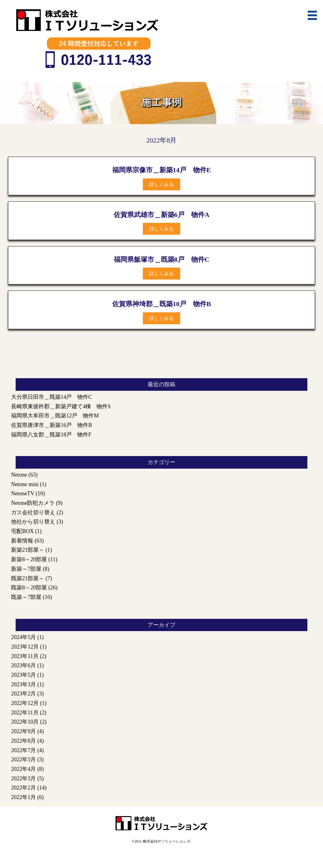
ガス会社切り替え (33, 512)
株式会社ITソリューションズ (167, 841)
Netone (19, 475)
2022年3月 (23, 779)
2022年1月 (23, 797)
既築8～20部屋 (29, 588)
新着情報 (22, 541)
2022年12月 (25, 703)
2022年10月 (25, 722)
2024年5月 (23, 637)
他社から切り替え (33, 522)
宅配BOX (22, 531)
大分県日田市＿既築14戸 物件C (51, 397)
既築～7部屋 (26, 597)
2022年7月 (23, 750)
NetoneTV (23, 493)
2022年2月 (23, 788)
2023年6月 (23, 665)
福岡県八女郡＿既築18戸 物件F (51, 435)
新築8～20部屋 (29, 559)
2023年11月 (25, 656)
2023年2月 (23, 694)
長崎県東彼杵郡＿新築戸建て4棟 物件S (61, 406)
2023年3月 (23, 684)
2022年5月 (23, 759)
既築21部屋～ (28, 578)
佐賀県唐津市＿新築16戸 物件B (51, 425)
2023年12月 (25, 647)
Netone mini (25, 484)
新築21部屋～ (28, 550)
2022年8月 (23, 741)
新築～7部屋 (26, 569)
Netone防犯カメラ (33, 503)
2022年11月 (25, 713)
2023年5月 (23, 675)
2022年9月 (23, 731)
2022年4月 (23, 769)
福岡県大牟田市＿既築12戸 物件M (55, 416)
